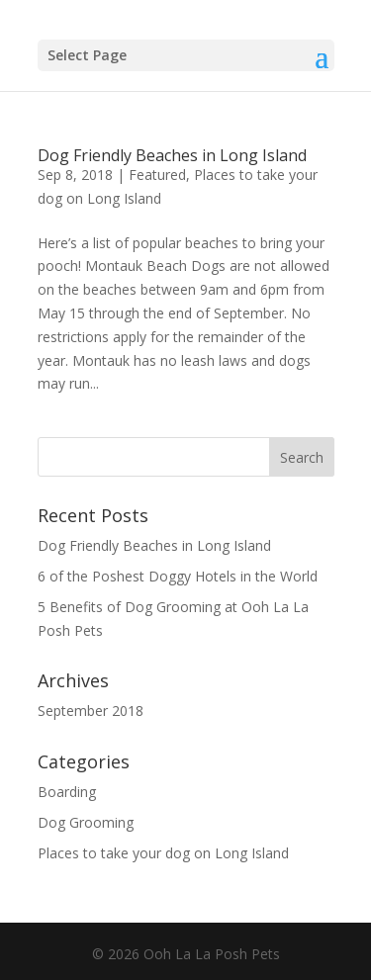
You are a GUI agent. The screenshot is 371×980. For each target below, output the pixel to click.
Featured (157, 175)
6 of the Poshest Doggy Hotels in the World (178, 576)
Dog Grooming (86, 822)
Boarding (67, 792)
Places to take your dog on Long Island (163, 853)
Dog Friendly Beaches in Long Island (172, 155)
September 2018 (91, 711)
